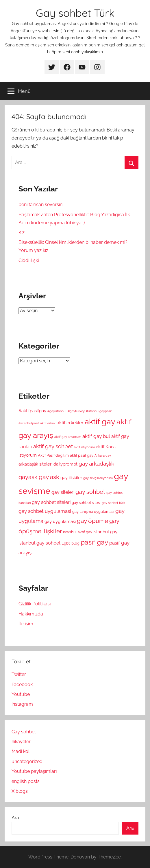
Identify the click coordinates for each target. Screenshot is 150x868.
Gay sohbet (24, 732)
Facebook (22, 685)
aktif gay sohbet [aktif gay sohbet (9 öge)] (53, 446)
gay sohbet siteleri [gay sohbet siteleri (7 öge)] (51, 502)
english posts (26, 781)
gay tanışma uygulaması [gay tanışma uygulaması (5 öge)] (93, 512)
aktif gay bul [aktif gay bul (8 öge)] (96, 436)
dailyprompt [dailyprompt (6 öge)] (65, 464)
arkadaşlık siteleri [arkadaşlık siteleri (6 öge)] (35, 464)
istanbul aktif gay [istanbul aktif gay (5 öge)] (78, 532)
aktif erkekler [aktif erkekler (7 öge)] (70, 423)
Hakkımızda (31, 614)
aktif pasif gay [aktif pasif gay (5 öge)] (82, 455)
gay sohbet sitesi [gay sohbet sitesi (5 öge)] (86, 503)
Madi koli (21, 751)
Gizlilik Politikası (35, 604)
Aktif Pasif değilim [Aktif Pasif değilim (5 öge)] (53, 455)
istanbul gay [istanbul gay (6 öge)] (105, 532)
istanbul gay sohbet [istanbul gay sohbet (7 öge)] (39, 543)
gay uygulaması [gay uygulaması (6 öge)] (60, 521)
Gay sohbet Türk (75, 13)
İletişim (26, 624)
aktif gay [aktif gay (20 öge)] (100, 422)
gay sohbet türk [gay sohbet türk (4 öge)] (113, 503)
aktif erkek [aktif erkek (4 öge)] (48, 423)
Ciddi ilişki (29, 260)
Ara (15, 818)
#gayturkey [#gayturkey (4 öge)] (76, 411)
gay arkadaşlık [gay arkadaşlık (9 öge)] (96, 464)
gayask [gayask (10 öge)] (28, 477)
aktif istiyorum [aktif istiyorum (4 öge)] (84, 447)
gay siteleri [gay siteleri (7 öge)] (63, 492)
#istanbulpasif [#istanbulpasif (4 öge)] (29, 423)
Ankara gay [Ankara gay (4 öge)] (103, 455)
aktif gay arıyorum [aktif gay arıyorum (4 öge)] (68, 437)
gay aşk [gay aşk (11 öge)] (49, 477)
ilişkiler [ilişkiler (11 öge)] (52, 531)
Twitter (19, 674)
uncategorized (27, 761)
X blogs (20, 791)
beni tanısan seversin (40, 205)
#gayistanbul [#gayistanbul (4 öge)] (57, 411)
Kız (22, 232)
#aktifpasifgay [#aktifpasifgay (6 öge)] (32, 411)
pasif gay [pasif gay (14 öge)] (94, 542)
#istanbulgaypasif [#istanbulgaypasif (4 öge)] (99, 411)
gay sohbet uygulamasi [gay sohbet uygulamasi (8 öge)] (45, 511)
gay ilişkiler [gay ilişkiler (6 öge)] (71, 478)
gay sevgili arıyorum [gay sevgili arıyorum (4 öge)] (98, 478)
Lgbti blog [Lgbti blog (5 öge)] (71, 543)
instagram (22, 704)
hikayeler (21, 742)
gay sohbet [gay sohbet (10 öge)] (90, 492)
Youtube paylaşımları (34, 771)
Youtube (21, 694)
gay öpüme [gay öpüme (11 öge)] (92, 521)
